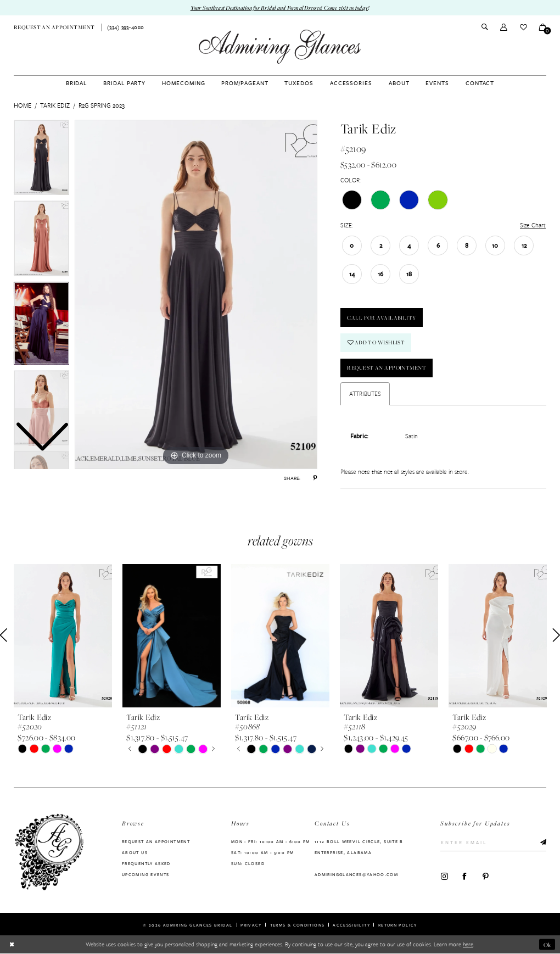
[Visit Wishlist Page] (523, 27)
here (468, 945)
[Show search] (485, 28)
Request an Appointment (387, 368)
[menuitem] (54, 27)
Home (23, 105)
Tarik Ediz (55, 105)
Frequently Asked (146, 863)
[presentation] (63, 636)
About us (135, 852)
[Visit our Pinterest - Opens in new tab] (486, 877)
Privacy (251, 925)
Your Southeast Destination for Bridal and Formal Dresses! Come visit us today (279, 8)
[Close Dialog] (12, 945)
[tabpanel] (196, 294)
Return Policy (398, 925)
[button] (504, 27)
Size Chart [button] (533, 225)
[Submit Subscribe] (541, 843)
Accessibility (351, 925)
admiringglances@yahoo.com (356, 874)
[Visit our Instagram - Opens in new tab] (444, 877)
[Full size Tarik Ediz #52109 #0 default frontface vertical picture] (196, 294)
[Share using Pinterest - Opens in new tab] (315, 478)
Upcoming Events (145, 874)
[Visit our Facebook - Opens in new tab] (465, 877)
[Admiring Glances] (280, 47)
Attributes (365, 394)
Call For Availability (382, 318)
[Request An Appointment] (54, 27)
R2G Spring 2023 (102, 105)
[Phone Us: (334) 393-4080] (126, 28)
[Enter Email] (493, 843)
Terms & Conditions (298, 925)
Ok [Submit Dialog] (547, 945)
